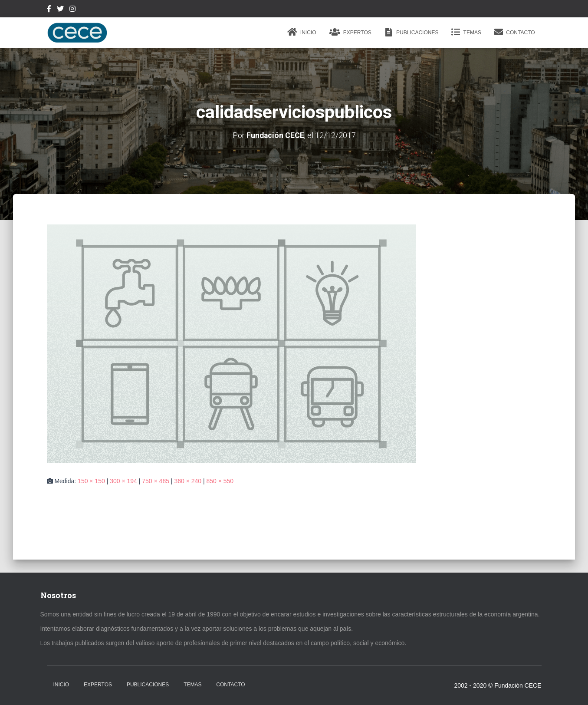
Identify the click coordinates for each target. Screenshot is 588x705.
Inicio (302, 32)
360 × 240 (188, 481)
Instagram (72, 10)
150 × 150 (91, 481)
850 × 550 (220, 481)
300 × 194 (123, 481)
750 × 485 (156, 481)
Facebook (49, 10)
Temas (466, 32)
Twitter (60, 10)
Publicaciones (412, 32)
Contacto (515, 32)
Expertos (350, 32)
